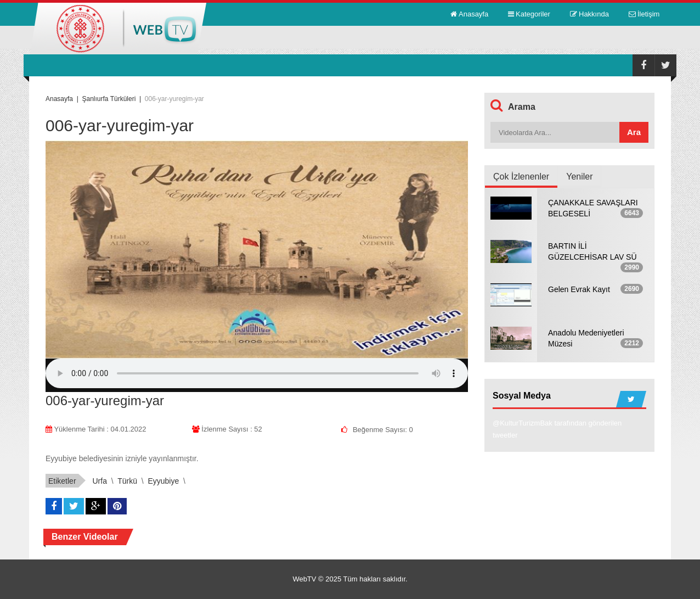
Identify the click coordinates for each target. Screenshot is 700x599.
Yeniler (579, 177)
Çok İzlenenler (521, 177)
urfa (99, 481)
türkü (127, 481)
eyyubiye (163, 481)
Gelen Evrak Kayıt (579, 289)
